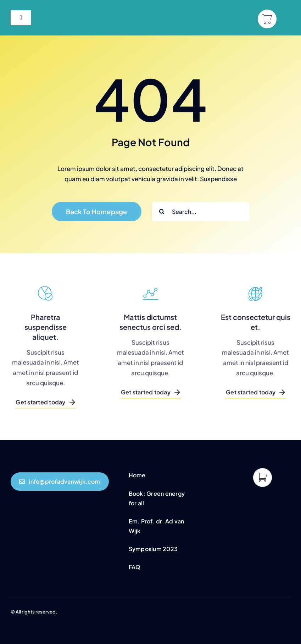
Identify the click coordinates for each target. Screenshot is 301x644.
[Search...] (201, 212)
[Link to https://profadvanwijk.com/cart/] (267, 19)
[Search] (162, 212)
